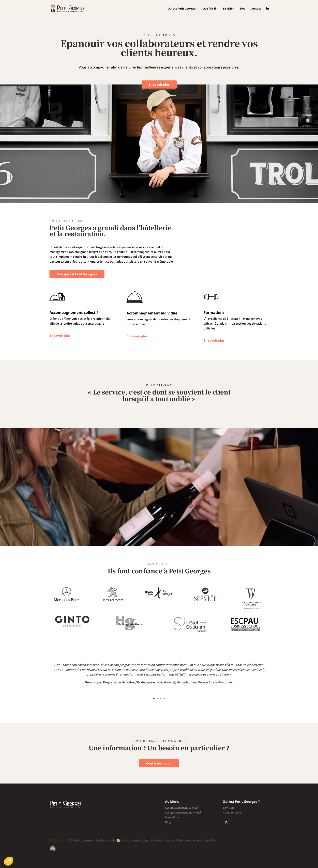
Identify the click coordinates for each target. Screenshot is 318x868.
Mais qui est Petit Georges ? (77, 274)
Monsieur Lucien (136, 840)
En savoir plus (159, 84)
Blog (242, 9)
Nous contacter (232, 812)
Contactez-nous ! (159, 763)
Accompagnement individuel (183, 812)
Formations (172, 817)
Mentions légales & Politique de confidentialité (184, 840)
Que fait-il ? (210, 9)
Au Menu (172, 802)
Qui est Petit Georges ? (183, 9)
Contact (256, 9)
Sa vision (229, 9)
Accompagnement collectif (182, 808)
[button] (9, 861)
